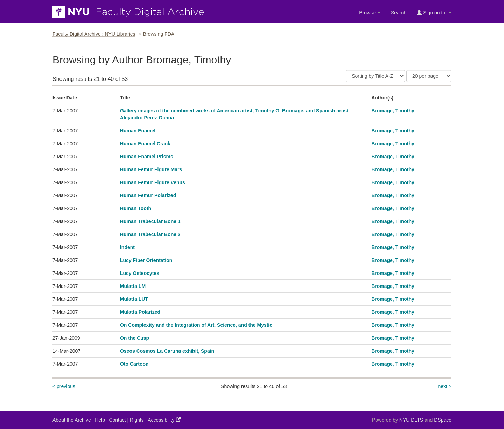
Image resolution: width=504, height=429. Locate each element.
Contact (117, 420)
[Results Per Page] (429, 76)
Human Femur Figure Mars (151, 169)
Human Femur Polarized (148, 195)
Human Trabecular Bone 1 (150, 221)
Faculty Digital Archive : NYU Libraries (94, 34)
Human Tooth (136, 208)
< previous (64, 386)
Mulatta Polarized (140, 312)
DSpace (443, 420)
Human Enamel (138, 131)
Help (100, 420)
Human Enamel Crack (145, 144)
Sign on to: (434, 12)
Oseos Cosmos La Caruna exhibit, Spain (167, 351)
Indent (127, 247)
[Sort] (375, 76)
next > (445, 386)
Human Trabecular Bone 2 (150, 234)
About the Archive (72, 420)
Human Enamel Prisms (147, 157)
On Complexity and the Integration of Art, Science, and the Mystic (196, 325)
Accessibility (164, 420)
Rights (137, 420)
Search (399, 13)
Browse (370, 13)
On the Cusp (135, 338)
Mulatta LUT (134, 299)
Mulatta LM (133, 286)
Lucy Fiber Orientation (146, 260)
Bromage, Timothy (393, 111)
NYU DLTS (411, 420)
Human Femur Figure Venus (153, 182)
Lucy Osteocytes (140, 273)
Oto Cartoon (134, 364)
